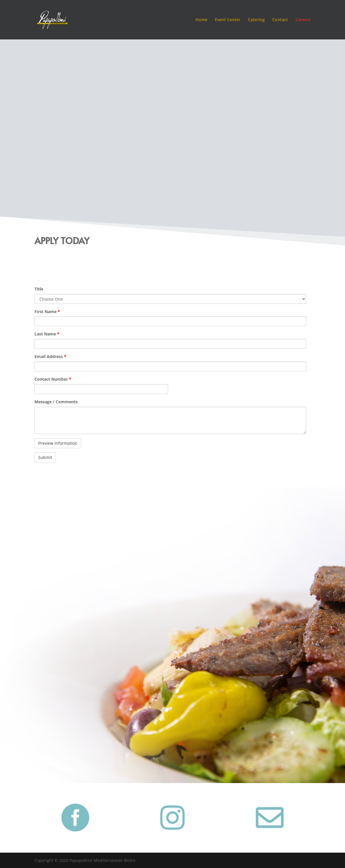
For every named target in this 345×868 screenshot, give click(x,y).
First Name (47, 312)
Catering (256, 20)
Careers (303, 20)
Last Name (47, 334)
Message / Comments (56, 402)
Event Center (228, 20)
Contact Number (53, 379)
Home (201, 20)
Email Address (50, 356)
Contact (280, 20)
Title (39, 289)
